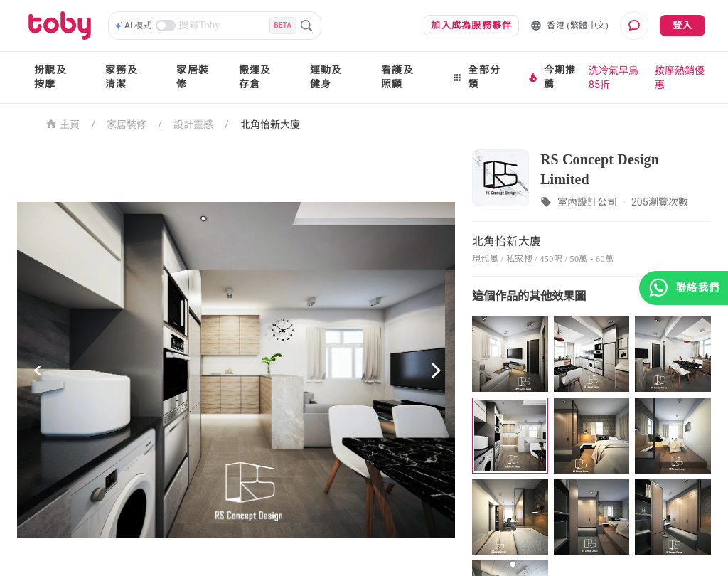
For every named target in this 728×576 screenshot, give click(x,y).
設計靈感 (193, 124)
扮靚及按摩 (50, 77)
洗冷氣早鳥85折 (614, 78)
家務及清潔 (122, 77)
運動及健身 (326, 77)
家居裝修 (193, 77)
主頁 (63, 123)
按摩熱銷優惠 (680, 78)
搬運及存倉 (255, 77)
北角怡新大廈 (270, 124)
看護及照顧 (397, 77)
